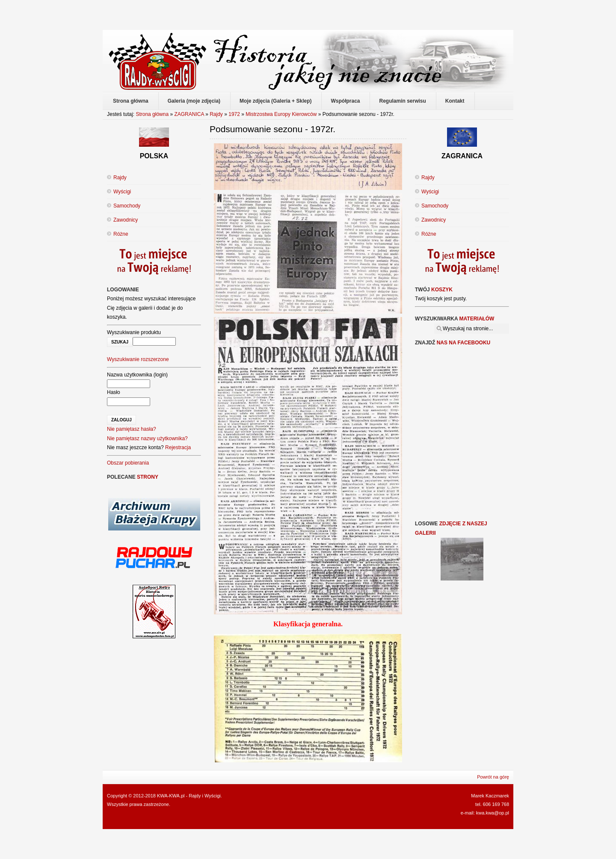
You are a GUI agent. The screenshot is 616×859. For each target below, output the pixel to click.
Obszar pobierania (128, 463)
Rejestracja (178, 447)
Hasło (114, 392)
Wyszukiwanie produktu (134, 332)
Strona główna (152, 114)
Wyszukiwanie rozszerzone (138, 359)
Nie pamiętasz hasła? (132, 429)
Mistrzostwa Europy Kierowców (281, 114)
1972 (234, 114)
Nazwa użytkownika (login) (137, 375)
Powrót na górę (493, 777)
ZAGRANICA (189, 114)
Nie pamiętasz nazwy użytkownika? (147, 438)
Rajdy (216, 114)
